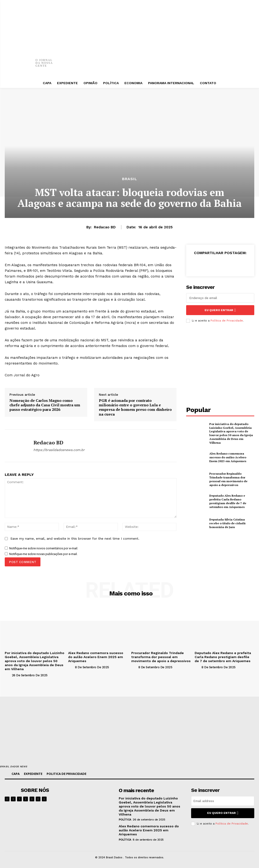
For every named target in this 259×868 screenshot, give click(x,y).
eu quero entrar (220, 310)
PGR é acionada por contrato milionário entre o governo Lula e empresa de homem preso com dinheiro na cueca (135, 407)
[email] (220, 298)
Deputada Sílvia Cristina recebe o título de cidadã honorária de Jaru (231, 523)
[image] (92, 797)
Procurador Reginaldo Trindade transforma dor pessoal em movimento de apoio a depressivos (228, 479)
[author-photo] (8, 675)
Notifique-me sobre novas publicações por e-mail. (43, 554)
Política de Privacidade (227, 321)
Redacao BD (105, 227)
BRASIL (130, 179)
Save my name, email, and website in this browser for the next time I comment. (75, 538)
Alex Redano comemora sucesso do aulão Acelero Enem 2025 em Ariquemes (232, 457)
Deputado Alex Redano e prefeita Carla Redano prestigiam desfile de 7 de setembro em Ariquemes (228, 501)
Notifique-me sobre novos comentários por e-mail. (44, 548)
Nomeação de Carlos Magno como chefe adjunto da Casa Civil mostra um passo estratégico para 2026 (45, 405)
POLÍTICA (125, 819)
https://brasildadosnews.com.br (59, 450)
